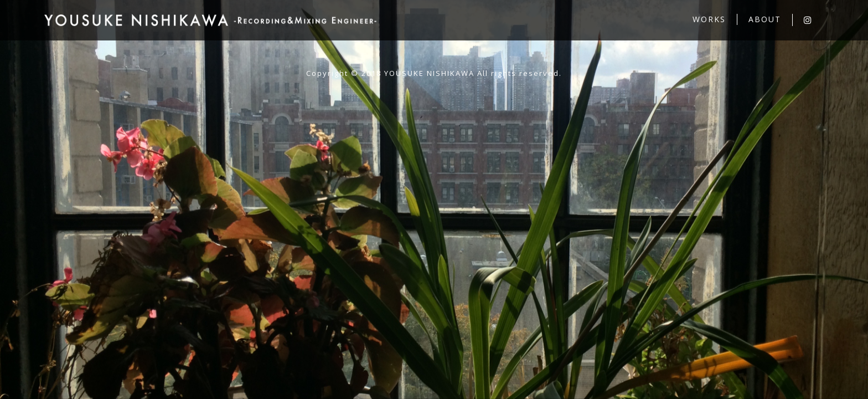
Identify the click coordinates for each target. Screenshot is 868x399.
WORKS (709, 19)
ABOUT (765, 19)
